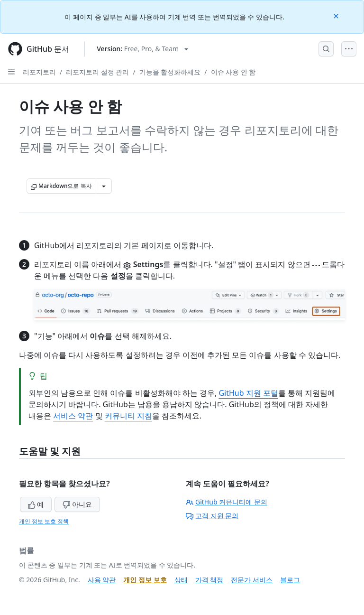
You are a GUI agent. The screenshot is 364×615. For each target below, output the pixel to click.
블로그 (290, 580)
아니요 (77, 504)
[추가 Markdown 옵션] (104, 186)
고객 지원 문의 (212, 516)
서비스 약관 (73, 416)
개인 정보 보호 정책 (44, 521)
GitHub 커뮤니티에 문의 (227, 502)
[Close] (337, 15)
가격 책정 (209, 580)
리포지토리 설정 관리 (97, 72)
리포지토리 (39, 72)
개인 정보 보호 (145, 580)
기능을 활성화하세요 (170, 72)
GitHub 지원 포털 (248, 393)
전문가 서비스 (252, 580)
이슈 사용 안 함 (233, 72)
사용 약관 (102, 580)
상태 (181, 580)
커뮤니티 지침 (128, 416)
